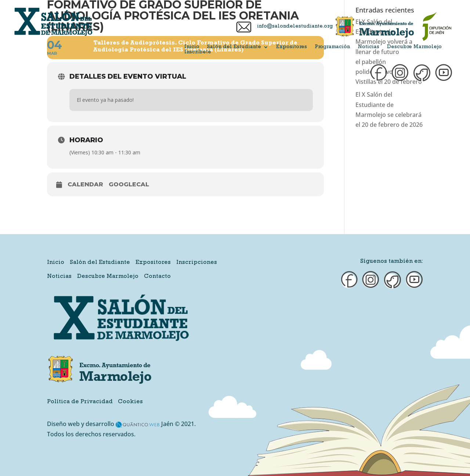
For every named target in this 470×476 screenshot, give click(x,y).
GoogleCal (129, 184)
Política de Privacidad (80, 402)
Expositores (292, 47)
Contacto (157, 277)
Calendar (85, 184)
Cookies (130, 402)
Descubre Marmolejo (414, 47)
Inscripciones (197, 263)
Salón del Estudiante (234, 47)
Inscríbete (198, 52)
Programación (332, 47)
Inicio (192, 47)
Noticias (368, 47)
